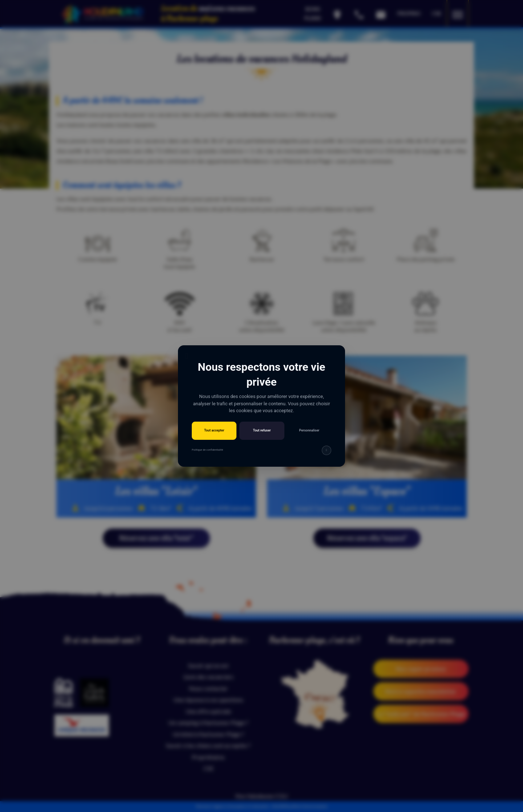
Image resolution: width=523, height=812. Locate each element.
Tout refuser (262, 430)
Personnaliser (309, 430)
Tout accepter (214, 430)
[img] (327, 450)
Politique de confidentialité (207, 450)
